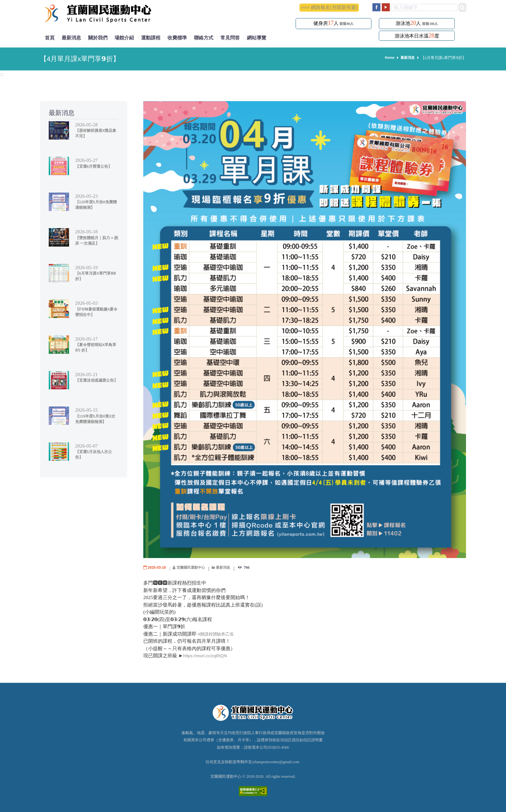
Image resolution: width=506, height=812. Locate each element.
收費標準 (177, 38)
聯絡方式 (204, 38)
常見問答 (230, 38)
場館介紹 (124, 38)
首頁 (50, 38)
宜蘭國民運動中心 (194, 567)
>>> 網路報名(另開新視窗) (329, 7)
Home (388, 58)
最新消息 (71, 38)
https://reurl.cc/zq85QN (208, 655)
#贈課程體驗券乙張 (218, 634)
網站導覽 (257, 38)
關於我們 (98, 38)
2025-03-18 (158, 567)
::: (2, 74)
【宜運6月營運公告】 (95, 166)
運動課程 (151, 38)
